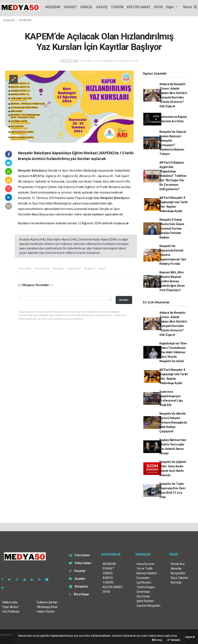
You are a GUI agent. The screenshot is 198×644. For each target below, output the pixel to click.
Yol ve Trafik (145, 569)
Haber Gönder (46, 612)
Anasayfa (9, 20)
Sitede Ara (178, 564)
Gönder (124, 300)
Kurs (36, 214)
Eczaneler (143, 578)
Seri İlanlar (143, 596)
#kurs (102, 269)
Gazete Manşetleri (148, 606)
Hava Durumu (145, 564)
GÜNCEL (87, 7)
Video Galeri (80, 563)
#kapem (89, 269)
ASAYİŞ (102, 7)
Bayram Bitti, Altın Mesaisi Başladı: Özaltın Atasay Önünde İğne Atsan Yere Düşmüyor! (172, 281)
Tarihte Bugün (146, 587)
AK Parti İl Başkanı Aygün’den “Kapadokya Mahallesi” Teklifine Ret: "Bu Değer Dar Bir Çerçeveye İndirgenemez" (173, 176)
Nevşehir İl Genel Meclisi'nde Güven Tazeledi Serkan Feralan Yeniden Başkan (172, 229)
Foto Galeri (80, 555)
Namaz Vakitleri (147, 573)
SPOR (158, 7)
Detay (157, 640)
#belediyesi (42, 269)
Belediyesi (40, 171)
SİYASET (70, 7)
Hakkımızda (10, 602)
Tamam (174, 640)
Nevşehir (25, 171)
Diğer (171, 7)
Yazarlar (77, 571)
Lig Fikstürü (144, 582)
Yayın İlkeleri (10, 607)
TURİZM (117, 7)
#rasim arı (74, 269)
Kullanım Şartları (47, 602)
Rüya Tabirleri (180, 578)
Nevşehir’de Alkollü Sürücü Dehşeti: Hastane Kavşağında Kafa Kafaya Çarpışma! (173, 422)
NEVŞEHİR (53, 7)
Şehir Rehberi (145, 601)
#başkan (58, 269)
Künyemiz (79, 586)
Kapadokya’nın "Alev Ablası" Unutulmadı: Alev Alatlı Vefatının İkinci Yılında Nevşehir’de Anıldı (173, 352)
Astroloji (176, 582)
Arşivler (77, 579)
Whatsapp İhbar (47, 607)
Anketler (176, 569)
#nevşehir (25, 269)
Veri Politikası (11, 612)
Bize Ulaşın (79, 594)
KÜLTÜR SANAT (139, 7)
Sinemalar (143, 592)
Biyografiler (178, 573)
